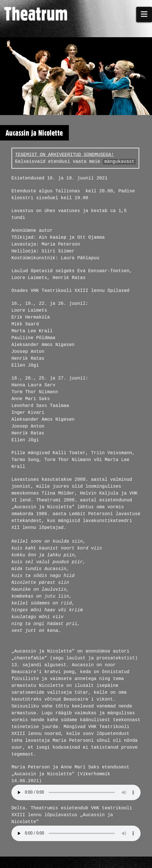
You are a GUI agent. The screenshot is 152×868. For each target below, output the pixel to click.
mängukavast (119, 162)
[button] (144, 14)
